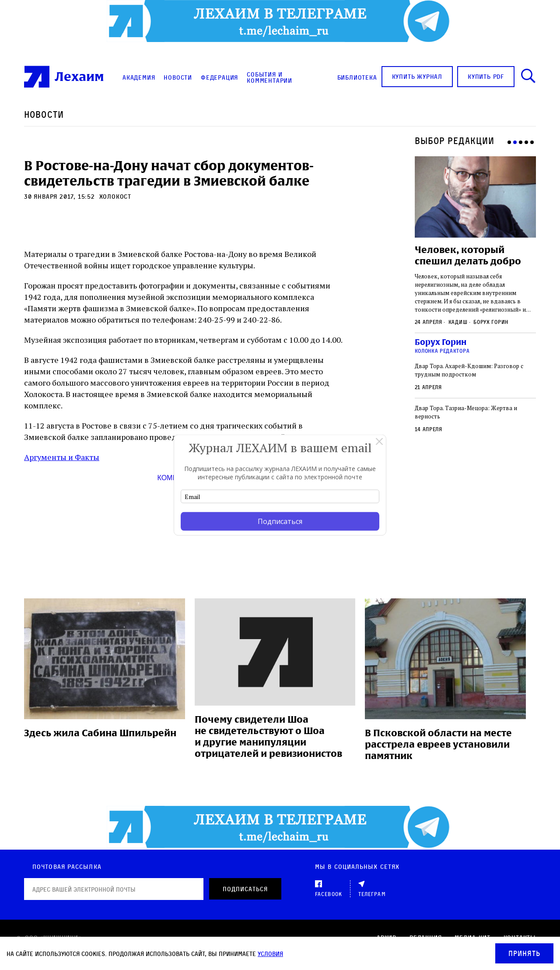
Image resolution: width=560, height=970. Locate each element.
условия (270, 954)
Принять (524, 953)
